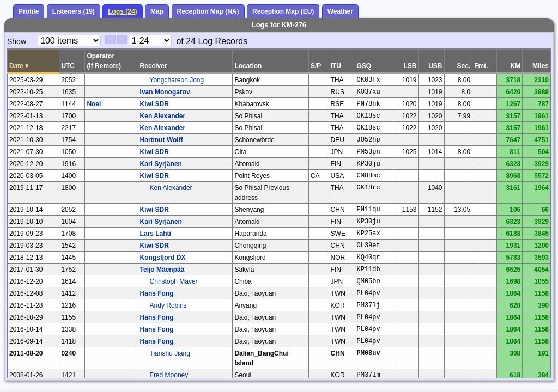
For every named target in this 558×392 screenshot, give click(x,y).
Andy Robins (168, 305)
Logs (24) (122, 11)
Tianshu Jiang (170, 353)
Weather (340, 11)
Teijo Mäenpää (162, 269)
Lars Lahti (156, 234)
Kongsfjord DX (163, 258)
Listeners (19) (74, 11)
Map (157, 11)
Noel (94, 104)
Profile (29, 11)
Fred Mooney (169, 375)
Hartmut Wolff (162, 140)
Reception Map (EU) (283, 11)
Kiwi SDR (154, 104)
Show (17, 41)
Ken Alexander (163, 116)
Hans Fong (157, 293)
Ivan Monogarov (165, 92)
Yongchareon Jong (177, 80)
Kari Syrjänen (161, 164)
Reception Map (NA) (208, 11)
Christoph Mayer (174, 281)
